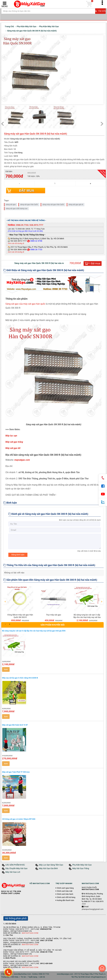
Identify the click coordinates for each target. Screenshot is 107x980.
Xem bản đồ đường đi (16, 243)
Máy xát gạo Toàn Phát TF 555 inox (16, 772)
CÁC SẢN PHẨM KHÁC (15, 865)
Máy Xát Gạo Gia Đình (48, 868)
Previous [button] (5, 600)
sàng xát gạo (11, 205)
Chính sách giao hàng (65, 888)
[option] (20, 603)
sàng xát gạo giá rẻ (76, 205)
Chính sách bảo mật (65, 891)
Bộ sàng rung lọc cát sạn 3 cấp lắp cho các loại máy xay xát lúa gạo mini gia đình (87, 617)
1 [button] (5, 624)
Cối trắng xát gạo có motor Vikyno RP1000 (19, 819)
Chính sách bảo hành (65, 894)
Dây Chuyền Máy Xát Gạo (16, 868)
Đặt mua (27, 191)
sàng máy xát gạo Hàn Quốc (53, 205)
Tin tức (23, 977)
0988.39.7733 (22, 225)
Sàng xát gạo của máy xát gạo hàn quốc (25, 304)
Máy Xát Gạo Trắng (81, 868)
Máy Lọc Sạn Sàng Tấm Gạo (51, 865)
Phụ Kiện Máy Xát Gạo (82, 865)
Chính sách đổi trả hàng (66, 897)
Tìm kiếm (100, 11)
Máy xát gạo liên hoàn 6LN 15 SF (15, 725)
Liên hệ (42, 977)
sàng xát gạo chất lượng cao (17, 209)
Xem (6, 669)
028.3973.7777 (37, 225)
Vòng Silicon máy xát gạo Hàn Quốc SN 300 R (20, 616)
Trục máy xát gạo (54, 615)
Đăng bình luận (18, 555)
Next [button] (102, 600)
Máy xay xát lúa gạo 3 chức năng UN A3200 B (20, 678)
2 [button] (10, 624)
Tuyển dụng (33, 977)
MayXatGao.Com (30, 933)
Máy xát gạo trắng (14, 442)
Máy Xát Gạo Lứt (13, 872)
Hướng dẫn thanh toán (65, 900)
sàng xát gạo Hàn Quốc (29, 205)
